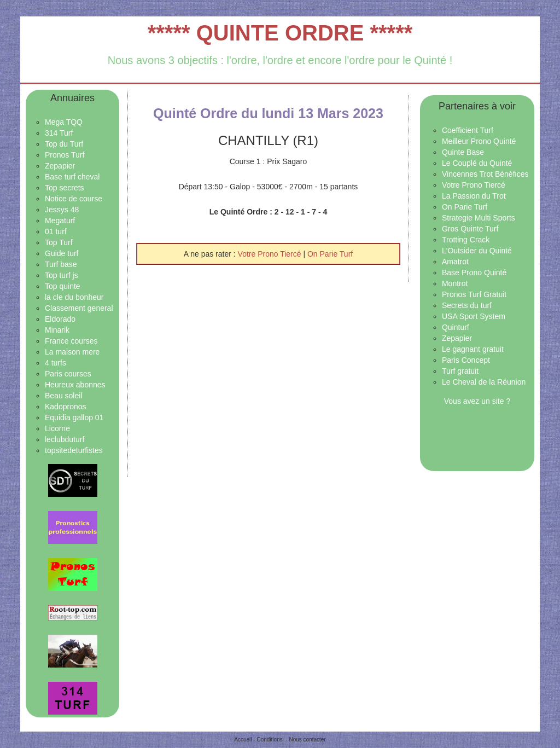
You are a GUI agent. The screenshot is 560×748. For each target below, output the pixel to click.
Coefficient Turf (468, 130)
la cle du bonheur (74, 297)
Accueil (243, 740)
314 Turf (59, 133)
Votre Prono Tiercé (271, 254)
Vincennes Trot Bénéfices (485, 174)
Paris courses (68, 374)
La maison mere (72, 352)
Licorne (57, 428)
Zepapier (60, 166)
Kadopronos (66, 407)
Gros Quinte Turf (470, 229)
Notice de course (74, 199)
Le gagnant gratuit (473, 349)
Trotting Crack (466, 240)
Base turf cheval (72, 177)
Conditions (269, 740)
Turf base (61, 264)
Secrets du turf (467, 305)
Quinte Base (463, 152)
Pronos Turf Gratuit (474, 294)
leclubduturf (65, 439)
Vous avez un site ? (477, 401)
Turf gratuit (460, 371)
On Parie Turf (330, 254)
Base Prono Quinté (474, 272)
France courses (71, 341)
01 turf (56, 231)
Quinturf (456, 327)
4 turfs (56, 363)
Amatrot (455, 262)
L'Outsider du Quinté (477, 251)
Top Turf (59, 242)
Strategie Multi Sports (479, 218)
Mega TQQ (64, 122)
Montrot (455, 283)
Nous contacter (307, 740)
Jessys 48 (62, 210)
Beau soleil (64, 396)
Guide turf (62, 253)
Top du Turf (64, 144)
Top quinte (63, 286)
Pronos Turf (65, 155)
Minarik (57, 330)
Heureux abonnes (75, 385)
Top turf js (62, 275)
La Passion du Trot (474, 196)
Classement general (79, 308)
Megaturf (60, 221)
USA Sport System (474, 316)
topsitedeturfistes (74, 450)
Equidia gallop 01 (74, 418)
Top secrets (65, 188)
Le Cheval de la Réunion (484, 382)
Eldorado (60, 319)
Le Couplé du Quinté (477, 163)
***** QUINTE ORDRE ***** (280, 33)
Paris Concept (466, 360)
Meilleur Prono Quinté (479, 141)
